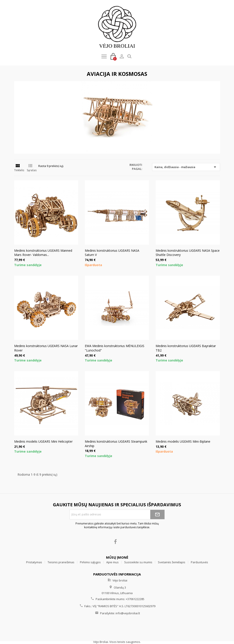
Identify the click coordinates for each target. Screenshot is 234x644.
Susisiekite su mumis (138, 562)
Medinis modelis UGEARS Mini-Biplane (183, 441)
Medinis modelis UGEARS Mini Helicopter (43, 441)
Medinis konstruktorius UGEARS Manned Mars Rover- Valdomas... (43, 253)
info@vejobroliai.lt (128, 613)
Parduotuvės (199, 562)
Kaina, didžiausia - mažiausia (186, 167)
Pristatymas (34, 562)
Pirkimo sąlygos (90, 562)
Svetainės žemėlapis (172, 562)
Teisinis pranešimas (61, 562)
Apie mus (112, 562)
